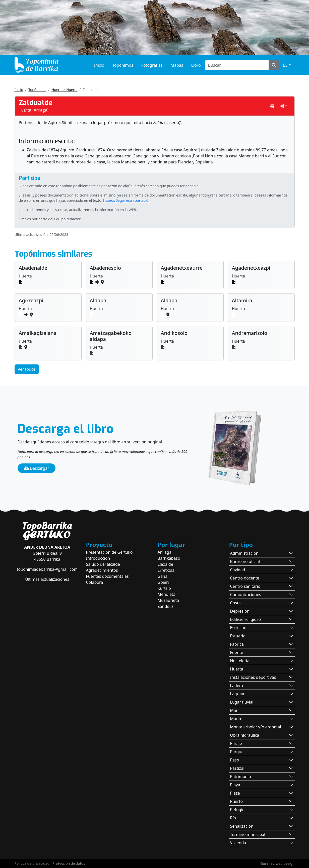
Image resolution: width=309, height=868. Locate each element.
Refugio (237, 810)
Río (233, 818)
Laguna (237, 694)
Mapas (177, 65)
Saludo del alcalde (103, 564)
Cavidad (238, 570)
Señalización (242, 826)
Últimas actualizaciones (47, 579)
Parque (237, 752)
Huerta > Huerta (64, 90)
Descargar (37, 468)
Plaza (235, 793)
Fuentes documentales (107, 576)
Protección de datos (69, 863)
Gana (163, 576)
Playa (235, 785)
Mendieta (167, 594)
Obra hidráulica (245, 735)
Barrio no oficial (245, 561)
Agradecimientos (102, 570)
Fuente (237, 652)
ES (285, 65)
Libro (196, 65)
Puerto (237, 801)
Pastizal (237, 768)
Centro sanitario (245, 586)
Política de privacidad (32, 863)
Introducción (98, 558)
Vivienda (238, 843)
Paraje (236, 743)
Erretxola (166, 570)
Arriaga (165, 552)
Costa (235, 603)
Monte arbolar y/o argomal (256, 727)
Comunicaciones (246, 595)
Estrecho (238, 628)
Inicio (99, 65)
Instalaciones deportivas (253, 677)
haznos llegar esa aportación (127, 200)
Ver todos (27, 369)
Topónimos (123, 65)
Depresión (240, 611)
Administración (244, 553)
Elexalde (165, 564)
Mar (234, 710)
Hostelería (240, 661)
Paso (235, 760)
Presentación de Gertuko (109, 552)
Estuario (238, 636)
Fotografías (152, 65)
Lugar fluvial (242, 702)
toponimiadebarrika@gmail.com (47, 569)
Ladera (237, 686)
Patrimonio (241, 777)
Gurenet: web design (277, 863)
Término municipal (248, 834)
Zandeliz (166, 606)
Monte (236, 719)
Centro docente (245, 578)
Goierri (164, 582)
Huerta (237, 669)
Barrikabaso (169, 558)
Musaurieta (168, 600)
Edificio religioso (246, 619)
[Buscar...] (237, 65)
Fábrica (237, 644)
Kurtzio (164, 588)
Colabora (95, 582)
